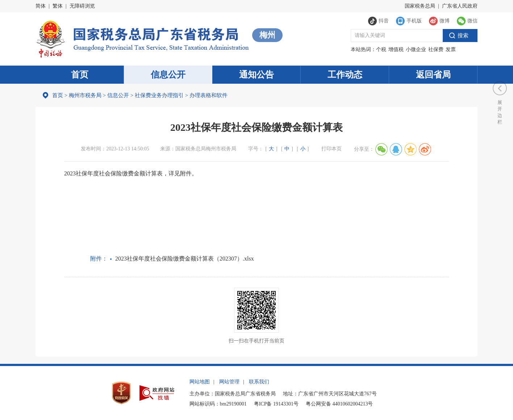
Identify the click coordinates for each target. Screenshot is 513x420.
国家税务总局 (420, 6)
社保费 (436, 49)
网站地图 (200, 382)
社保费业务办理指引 (159, 95)
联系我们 (259, 382)
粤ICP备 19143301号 (276, 404)
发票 (451, 49)
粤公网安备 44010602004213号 (339, 404)
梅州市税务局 (85, 95)
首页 (80, 75)
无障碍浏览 (82, 6)
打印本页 (331, 149)
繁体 (58, 6)
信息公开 (168, 75)
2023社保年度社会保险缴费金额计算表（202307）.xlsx (185, 259)
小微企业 (416, 49)
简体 (41, 6)
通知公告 (256, 75)
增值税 (396, 49)
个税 (381, 49)
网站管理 (229, 382)
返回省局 (433, 75)
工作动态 (345, 75)
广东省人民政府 (460, 6)
